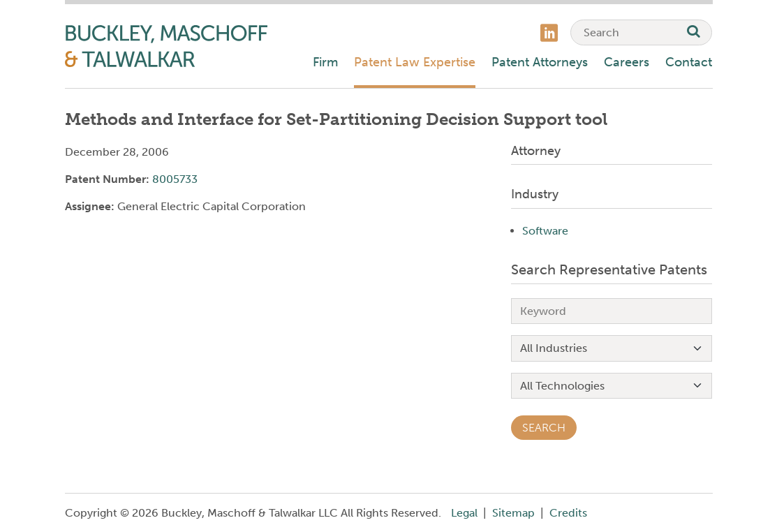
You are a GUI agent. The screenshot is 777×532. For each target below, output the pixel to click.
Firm (325, 62)
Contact (689, 62)
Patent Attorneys (540, 62)
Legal (464, 513)
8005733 (175, 179)
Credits (568, 513)
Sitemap (513, 513)
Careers (627, 62)
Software (545, 231)
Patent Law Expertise (415, 62)
